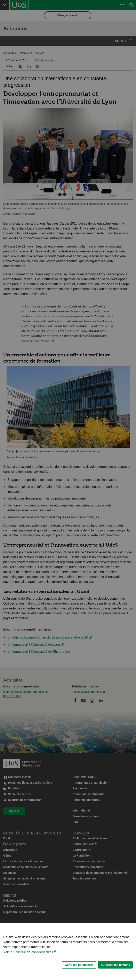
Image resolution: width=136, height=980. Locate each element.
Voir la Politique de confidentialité (27, 974)
